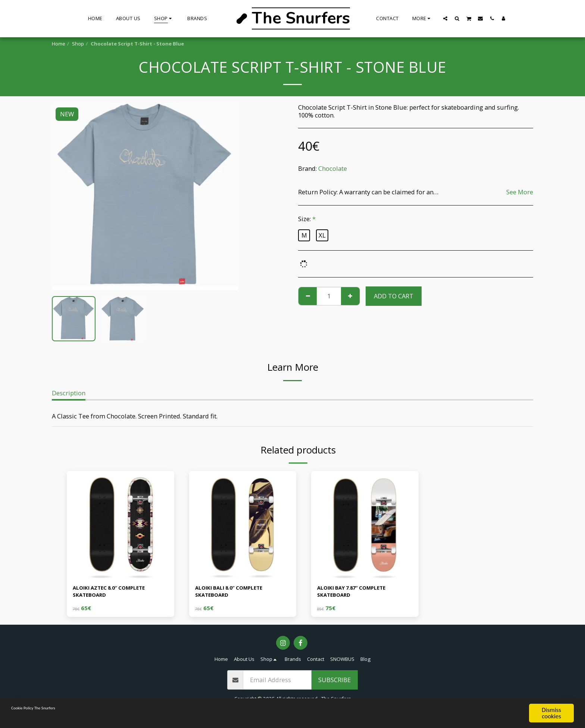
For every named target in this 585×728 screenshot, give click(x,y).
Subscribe (334, 683)
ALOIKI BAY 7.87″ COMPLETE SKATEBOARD (359, 593)
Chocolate (333, 168)
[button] (446, 18)
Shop (78, 44)
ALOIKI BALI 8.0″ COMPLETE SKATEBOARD (236, 593)
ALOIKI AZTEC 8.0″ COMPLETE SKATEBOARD (117, 593)
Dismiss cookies (551, 713)
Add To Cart (394, 296)
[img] (121, 525)
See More (520, 192)
